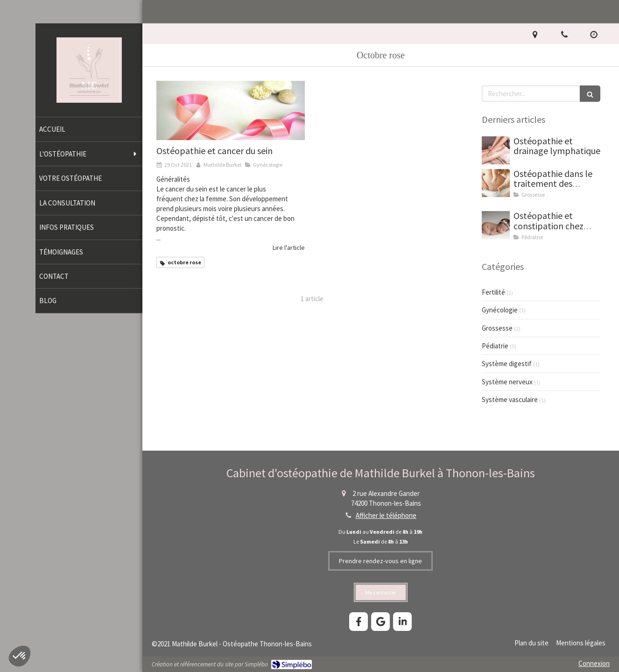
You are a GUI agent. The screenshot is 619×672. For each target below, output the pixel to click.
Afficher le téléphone (386, 515)
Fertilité (493, 292)
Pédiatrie (495, 346)
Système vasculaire (510, 400)
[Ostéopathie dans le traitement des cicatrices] (496, 183)
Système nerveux (507, 382)
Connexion (594, 663)
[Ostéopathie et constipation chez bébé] (496, 225)
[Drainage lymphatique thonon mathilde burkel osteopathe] (496, 150)
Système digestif (507, 364)
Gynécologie (500, 310)
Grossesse (497, 328)
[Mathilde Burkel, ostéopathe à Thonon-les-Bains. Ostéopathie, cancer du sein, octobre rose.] (231, 110)
